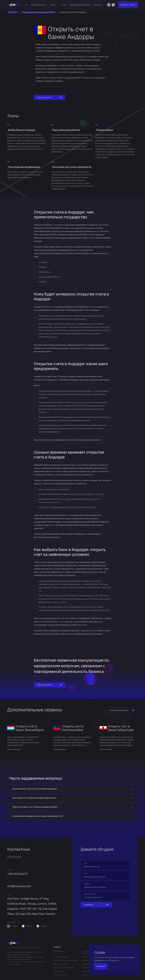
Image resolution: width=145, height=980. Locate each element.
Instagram (15, 926)
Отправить (96, 905)
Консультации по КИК (60, 975)
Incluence (13, 12)
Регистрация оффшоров (61, 957)
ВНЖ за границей (59, 971)
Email (9, 882)
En (26, 5)
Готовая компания (39, 5)
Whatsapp (29, 926)
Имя (85, 863)
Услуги (54, 5)
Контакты (98, 5)
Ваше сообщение (90, 894)
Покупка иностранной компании (64, 968)
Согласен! (101, 966)
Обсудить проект (128, 5)
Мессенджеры (12, 922)
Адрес (9, 895)
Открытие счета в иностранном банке (39, 12)
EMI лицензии (58, 951)
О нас (64, 5)
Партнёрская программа (80, 5)
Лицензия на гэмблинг (61, 964)
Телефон (10, 870)
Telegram (44, 926)
